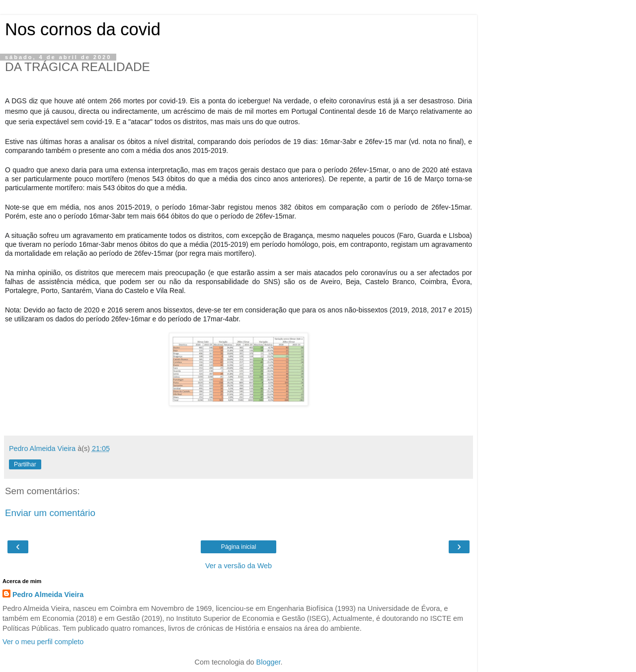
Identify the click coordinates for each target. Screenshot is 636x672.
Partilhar (25, 464)
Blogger (269, 662)
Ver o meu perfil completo (43, 642)
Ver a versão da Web (238, 566)
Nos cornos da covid (83, 29)
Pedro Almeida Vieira (48, 595)
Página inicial (239, 547)
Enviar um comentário (50, 513)
